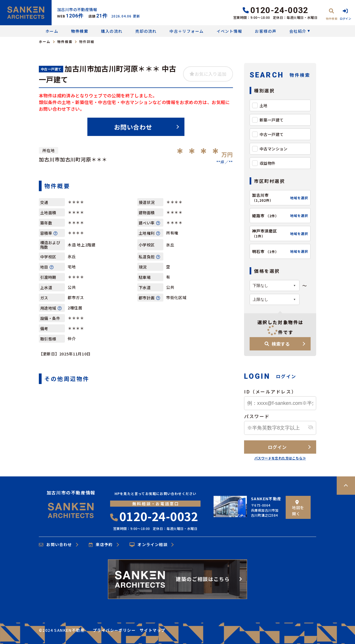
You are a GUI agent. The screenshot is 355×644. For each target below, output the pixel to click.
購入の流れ (112, 31)
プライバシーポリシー (114, 630)
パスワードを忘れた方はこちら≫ (280, 458)
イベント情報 (229, 31)
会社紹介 (298, 31)
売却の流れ (146, 31)
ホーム (52, 31)
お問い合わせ (133, 127)
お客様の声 (266, 31)
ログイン (277, 447)
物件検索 (80, 31)
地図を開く (298, 508)
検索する (277, 344)
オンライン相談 (149, 545)
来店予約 (101, 545)
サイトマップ (153, 630)
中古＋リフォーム (187, 31)
